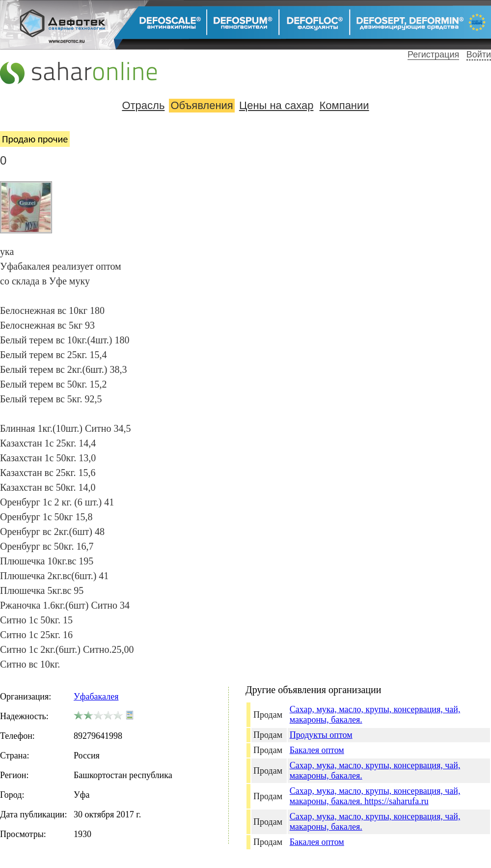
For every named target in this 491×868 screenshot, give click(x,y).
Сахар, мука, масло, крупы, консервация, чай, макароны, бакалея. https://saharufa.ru (375, 796)
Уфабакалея (96, 697)
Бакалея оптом (317, 750)
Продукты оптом (321, 735)
